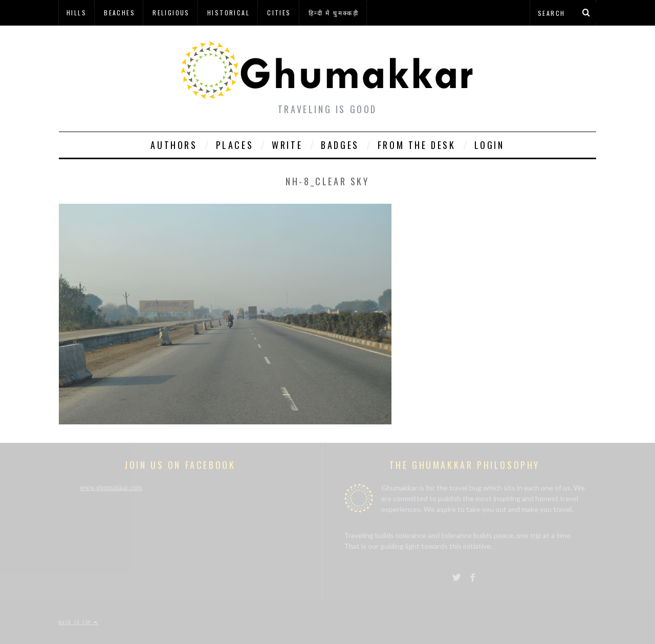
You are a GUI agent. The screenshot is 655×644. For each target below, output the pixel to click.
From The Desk (417, 145)
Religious (171, 13)
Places (235, 145)
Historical (228, 13)
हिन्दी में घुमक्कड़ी (334, 13)
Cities (279, 13)
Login (489, 145)
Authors (174, 145)
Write (287, 145)
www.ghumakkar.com (111, 488)
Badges (340, 145)
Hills (77, 13)
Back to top (79, 622)
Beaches (119, 13)
